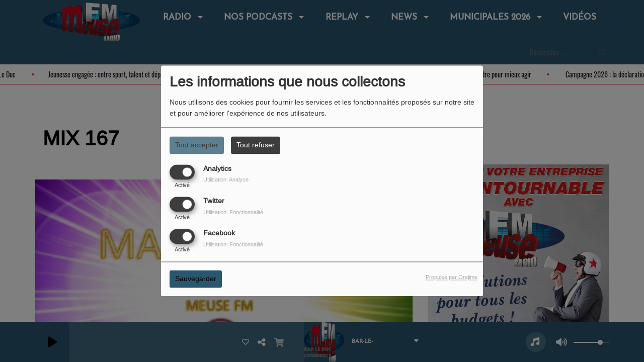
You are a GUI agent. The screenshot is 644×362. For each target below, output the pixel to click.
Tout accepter (197, 145)
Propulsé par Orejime (452, 278)
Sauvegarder (196, 279)
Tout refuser (256, 145)
